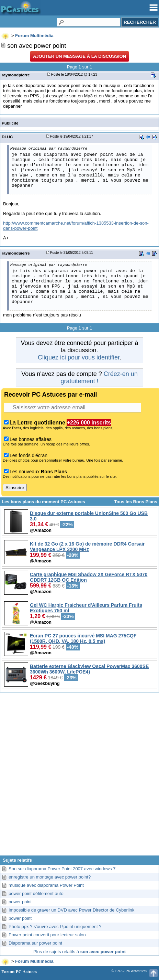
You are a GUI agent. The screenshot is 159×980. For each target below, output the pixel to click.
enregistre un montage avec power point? (50, 877)
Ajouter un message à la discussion (79, 56)
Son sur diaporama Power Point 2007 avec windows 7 (62, 869)
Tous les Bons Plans (136, 502)
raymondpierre (16, 75)
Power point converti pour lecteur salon (47, 935)
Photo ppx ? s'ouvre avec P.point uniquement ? (55, 927)
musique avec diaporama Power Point (46, 885)
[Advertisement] (79, 777)
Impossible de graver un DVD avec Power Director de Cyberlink (71, 910)
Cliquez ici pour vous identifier (79, 357)
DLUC (7, 137)
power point (20, 902)
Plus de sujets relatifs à (79, 952)
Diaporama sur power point (35, 943)
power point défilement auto (36, 893)
